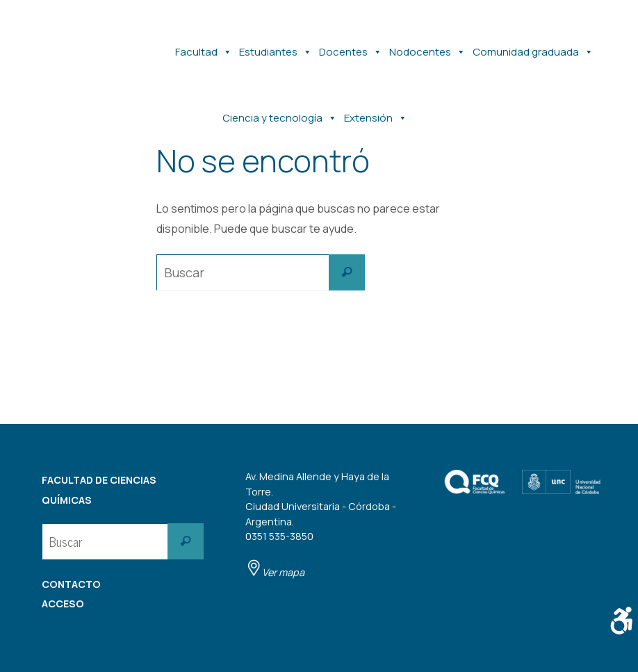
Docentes (351, 45)
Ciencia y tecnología (280, 111)
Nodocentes (427, 45)
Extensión (376, 111)
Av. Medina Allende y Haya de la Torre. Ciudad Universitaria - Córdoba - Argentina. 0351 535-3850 (321, 524)
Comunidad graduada (533, 45)
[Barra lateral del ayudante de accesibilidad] (621, 621)
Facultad (204, 45)
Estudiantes (276, 45)
